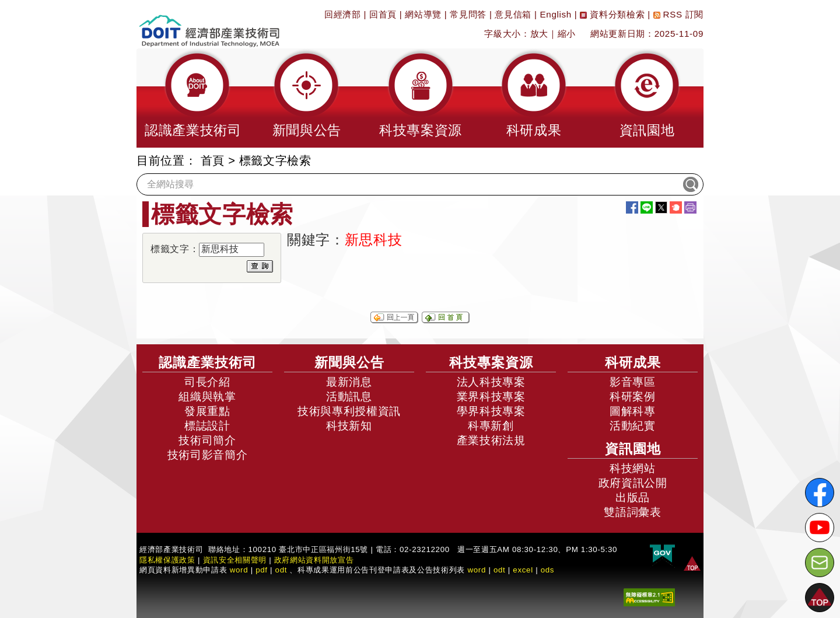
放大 (539, 34)
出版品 (633, 497)
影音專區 (633, 382)
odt (281, 570)
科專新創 (491, 426)
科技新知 (349, 426)
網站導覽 (423, 14)
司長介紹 (207, 382)
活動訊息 (349, 397)
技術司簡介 (207, 440)
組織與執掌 (207, 397)
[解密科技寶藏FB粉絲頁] (820, 493)
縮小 (567, 34)
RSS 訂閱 (678, 14)
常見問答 (468, 14)
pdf (262, 570)
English (556, 14)
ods (548, 570)
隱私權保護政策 (167, 560)
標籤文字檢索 (275, 160)
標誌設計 (207, 426)
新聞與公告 (349, 362)
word (477, 570)
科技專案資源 (491, 362)
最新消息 (349, 382)
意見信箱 (513, 14)
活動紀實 (633, 426)
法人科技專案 (491, 382)
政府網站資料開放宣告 (314, 560)
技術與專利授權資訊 (349, 411)
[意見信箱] (820, 563)
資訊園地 (633, 449)
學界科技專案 (491, 411)
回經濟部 (343, 14)
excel (523, 570)
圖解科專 (633, 411)
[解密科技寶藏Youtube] (820, 528)
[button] (193, 98)
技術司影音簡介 (208, 455)
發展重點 (207, 411)
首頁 (213, 160)
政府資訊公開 (633, 483)
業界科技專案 (491, 397)
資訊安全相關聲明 (235, 560)
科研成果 (633, 362)
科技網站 (633, 468)
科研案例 (633, 397)
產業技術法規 (491, 440)
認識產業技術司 (208, 362)
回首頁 (383, 14)
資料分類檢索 (612, 14)
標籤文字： (175, 249)
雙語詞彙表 (632, 512)
